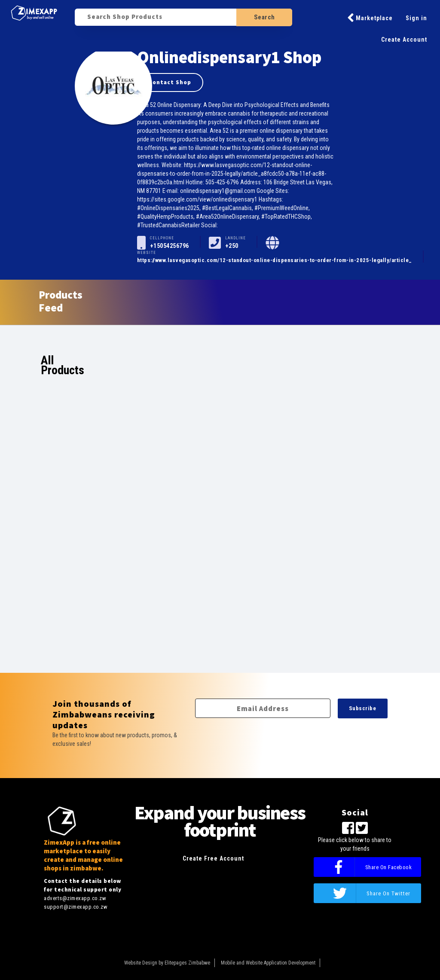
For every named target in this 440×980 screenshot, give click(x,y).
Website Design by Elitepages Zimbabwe (167, 963)
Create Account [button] (404, 40)
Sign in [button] (416, 18)
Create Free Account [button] (213, 858)
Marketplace (370, 18)
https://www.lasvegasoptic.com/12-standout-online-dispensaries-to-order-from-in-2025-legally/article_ (275, 260)
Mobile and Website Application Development (268, 963)
